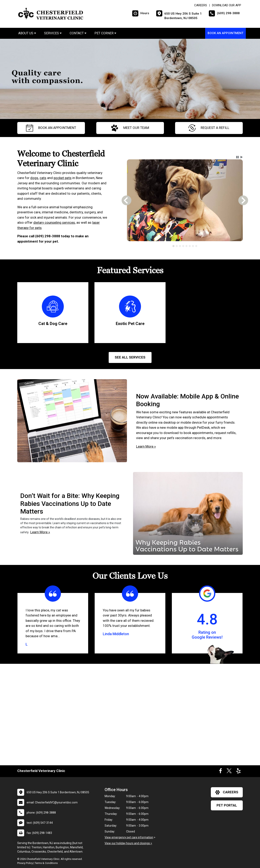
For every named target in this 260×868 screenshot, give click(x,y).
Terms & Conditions (46, 863)
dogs (34, 178)
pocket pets (63, 178)
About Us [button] (27, 33)
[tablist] (185, 246)
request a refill (209, 128)
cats (43, 178)
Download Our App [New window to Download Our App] (227, 5)
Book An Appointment (225, 33)
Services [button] (53, 33)
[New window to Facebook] (220, 772)
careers (227, 792)
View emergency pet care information (129, 837)
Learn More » (146, 446)
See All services (130, 357)
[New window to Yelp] (238, 772)
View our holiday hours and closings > (128, 843)
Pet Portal (227, 805)
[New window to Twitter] (229, 772)
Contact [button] (78, 33)
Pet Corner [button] (105, 33)
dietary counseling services (54, 222)
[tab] (173, 246)
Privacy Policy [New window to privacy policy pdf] (25, 863)
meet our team (130, 128)
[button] (237, 157)
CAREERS (201, 5)
